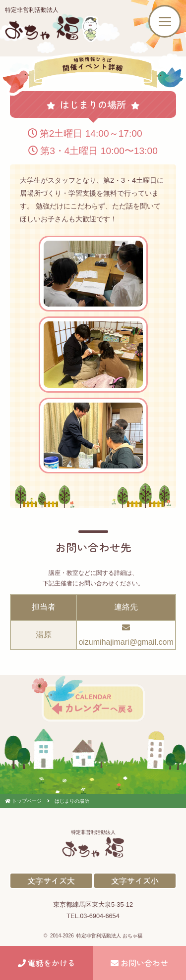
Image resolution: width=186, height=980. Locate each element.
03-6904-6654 (100, 916)
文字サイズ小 (135, 880)
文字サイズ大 (51, 880)
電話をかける (47, 963)
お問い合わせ (139, 963)
